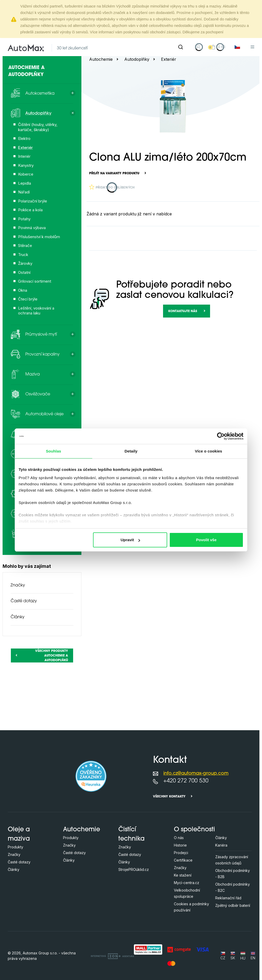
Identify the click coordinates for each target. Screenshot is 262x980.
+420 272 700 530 (186, 781)
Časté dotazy (24, 601)
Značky (18, 585)
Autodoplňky (137, 59)
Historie (180, 845)
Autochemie (101, 59)
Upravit (130, 540)
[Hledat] (181, 47)
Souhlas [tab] (53, 451)
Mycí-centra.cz (187, 883)
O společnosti (194, 830)
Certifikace (183, 860)
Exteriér (169, 59)
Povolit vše (206, 540)
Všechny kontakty (169, 797)
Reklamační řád (228, 898)
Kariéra (221, 845)
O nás (179, 838)
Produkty (16, 847)
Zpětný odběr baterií (233, 905)
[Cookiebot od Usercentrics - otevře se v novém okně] (221, 436)
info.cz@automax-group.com (196, 774)
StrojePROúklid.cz (134, 869)
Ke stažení (183, 875)
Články (18, 617)
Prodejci (181, 853)
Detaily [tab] (131, 451)
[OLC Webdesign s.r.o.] (112, 956)
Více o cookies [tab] (209, 451)
